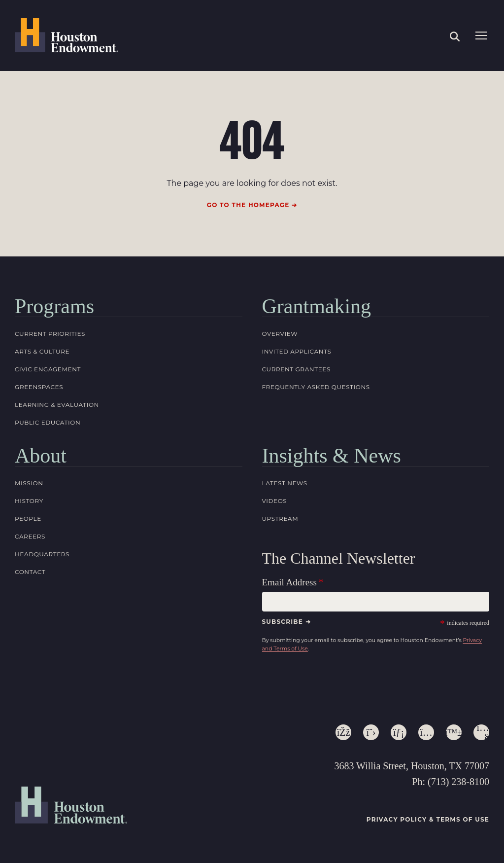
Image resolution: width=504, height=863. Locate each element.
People (28, 519)
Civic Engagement (48, 369)
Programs (54, 306)
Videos (275, 501)
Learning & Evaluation (57, 405)
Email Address (289, 582)
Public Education (48, 422)
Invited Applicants (297, 351)
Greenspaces (39, 387)
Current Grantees (296, 369)
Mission (29, 483)
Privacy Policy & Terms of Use (428, 819)
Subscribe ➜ (286, 621)
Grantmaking (317, 306)
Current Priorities (50, 334)
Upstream (280, 519)
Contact (30, 572)
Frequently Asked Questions (316, 387)
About (41, 456)
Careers (30, 536)
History (29, 501)
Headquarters (42, 554)
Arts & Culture (42, 351)
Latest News (285, 483)
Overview (280, 334)
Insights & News (332, 456)
